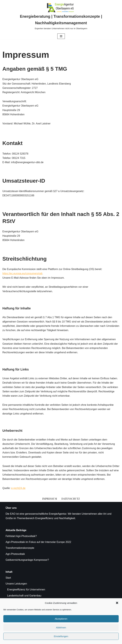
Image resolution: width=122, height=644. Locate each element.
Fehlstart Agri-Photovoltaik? (21, 536)
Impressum (50, 499)
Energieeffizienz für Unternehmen (26, 590)
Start (8, 578)
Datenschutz (71, 499)
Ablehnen (61, 627)
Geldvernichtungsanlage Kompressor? (27, 560)
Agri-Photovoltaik (15, 554)
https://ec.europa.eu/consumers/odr (22, 273)
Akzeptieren (61, 619)
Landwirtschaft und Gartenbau (24, 596)
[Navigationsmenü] (61, 36)
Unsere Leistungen (16, 584)
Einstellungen (61, 636)
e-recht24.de (18, 488)
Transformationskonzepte (20, 548)
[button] (117, 603)
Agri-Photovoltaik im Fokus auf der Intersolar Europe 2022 (38, 542)
